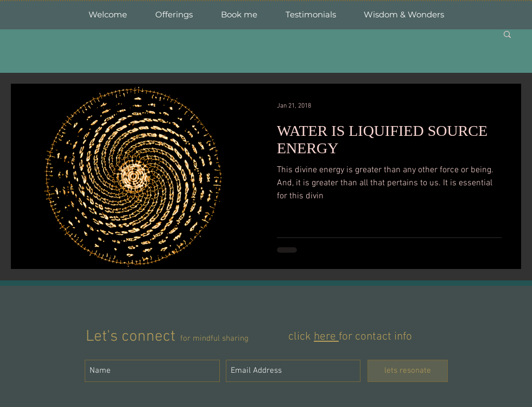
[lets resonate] (408, 371)
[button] (507, 35)
